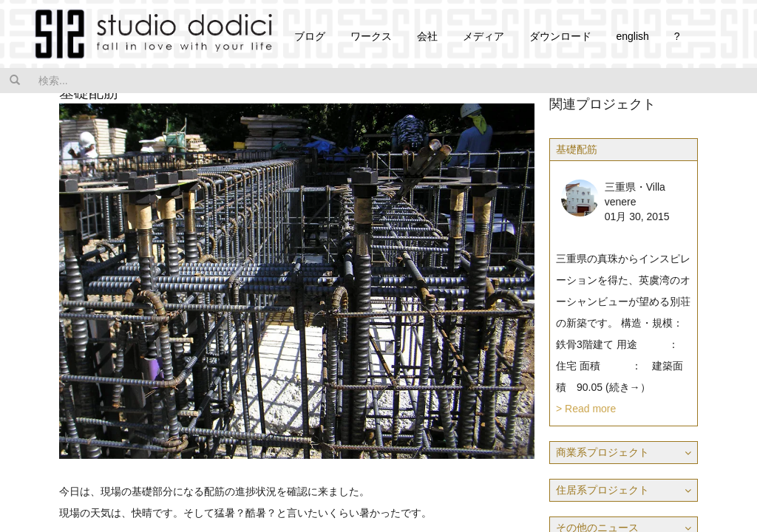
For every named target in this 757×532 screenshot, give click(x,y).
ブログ (310, 36)
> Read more (586, 409)
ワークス (371, 36)
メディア (483, 36)
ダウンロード (560, 36)
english (632, 36)
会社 (427, 36)
